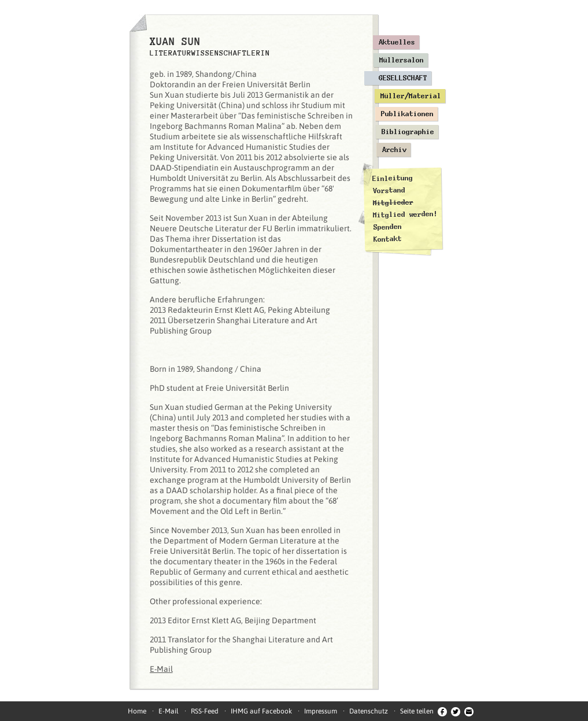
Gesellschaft (403, 78)
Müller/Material (411, 96)
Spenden (387, 227)
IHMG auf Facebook (261, 711)
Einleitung (392, 178)
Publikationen (407, 114)
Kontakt (387, 239)
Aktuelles (397, 42)
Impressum (321, 711)
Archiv (394, 150)
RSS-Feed (205, 711)
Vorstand (389, 191)
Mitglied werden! (405, 215)
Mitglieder (393, 203)
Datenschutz (369, 711)
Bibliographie (408, 132)
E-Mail (161, 669)
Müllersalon (402, 60)
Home (137, 711)
